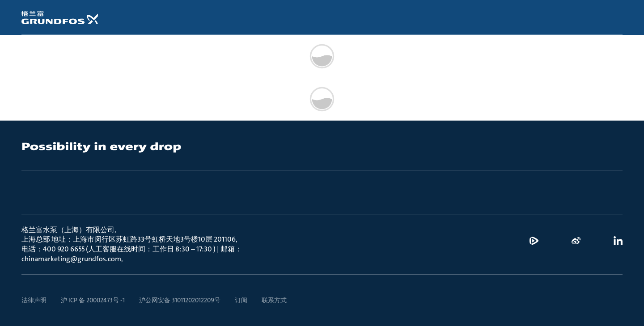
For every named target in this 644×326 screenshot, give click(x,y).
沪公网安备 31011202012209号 (180, 300)
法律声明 (34, 300)
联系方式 (274, 300)
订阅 (241, 300)
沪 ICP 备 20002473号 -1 (93, 300)
